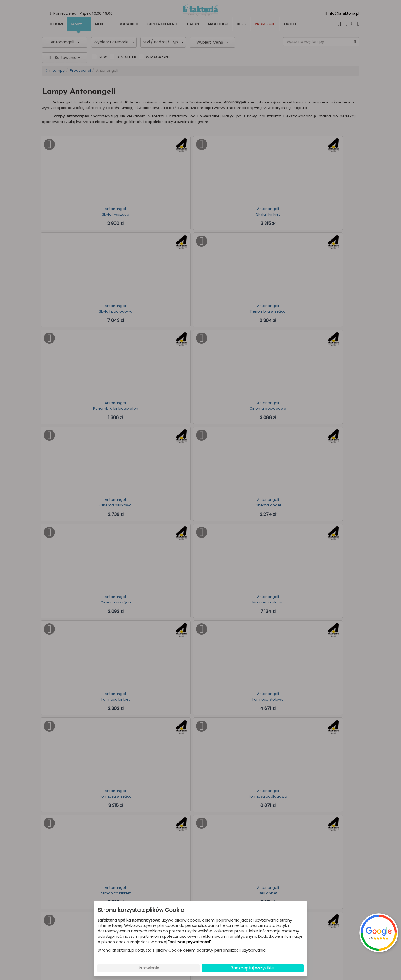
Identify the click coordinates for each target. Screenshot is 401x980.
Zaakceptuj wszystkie (253, 968)
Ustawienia (149, 968)
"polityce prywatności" (190, 942)
